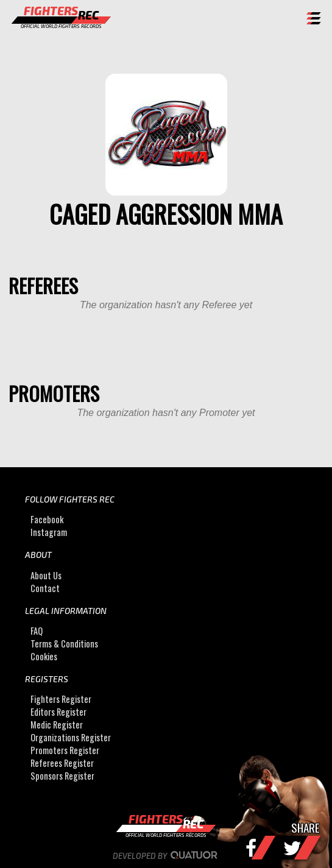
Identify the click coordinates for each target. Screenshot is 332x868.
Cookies (44, 656)
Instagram (49, 532)
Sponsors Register (62, 776)
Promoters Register (65, 750)
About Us (46, 575)
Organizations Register (71, 737)
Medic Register (57, 725)
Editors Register (58, 712)
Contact (45, 588)
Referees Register (62, 763)
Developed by (166, 856)
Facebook (47, 519)
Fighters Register (61, 699)
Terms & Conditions (64, 644)
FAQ (37, 631)
